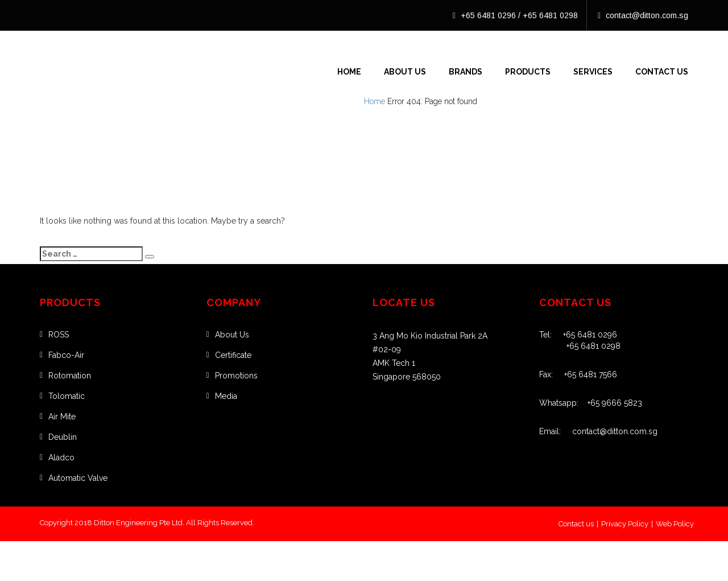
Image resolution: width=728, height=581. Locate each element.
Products (528, 72)
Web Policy (675, 524)
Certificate (233, 355)
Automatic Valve (78, 478)
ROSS (59, 335)
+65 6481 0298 (550, 15)
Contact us (576, 524)
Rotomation (70, 376)
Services (593, 72)
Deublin (63, 437)
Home (349, 72)
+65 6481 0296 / (488, 15)
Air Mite (62, 417)
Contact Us (662, 72)
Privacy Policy (625, 524)
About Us (405, 72)
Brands (466, 72)
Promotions (236, 376)
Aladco (61, 458)
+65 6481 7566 (585, 374)
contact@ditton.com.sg (643, 15)
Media (226, 396)
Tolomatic (67, 396)
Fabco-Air (66, 355)
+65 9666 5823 (610, 403)
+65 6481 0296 (584, 335)
